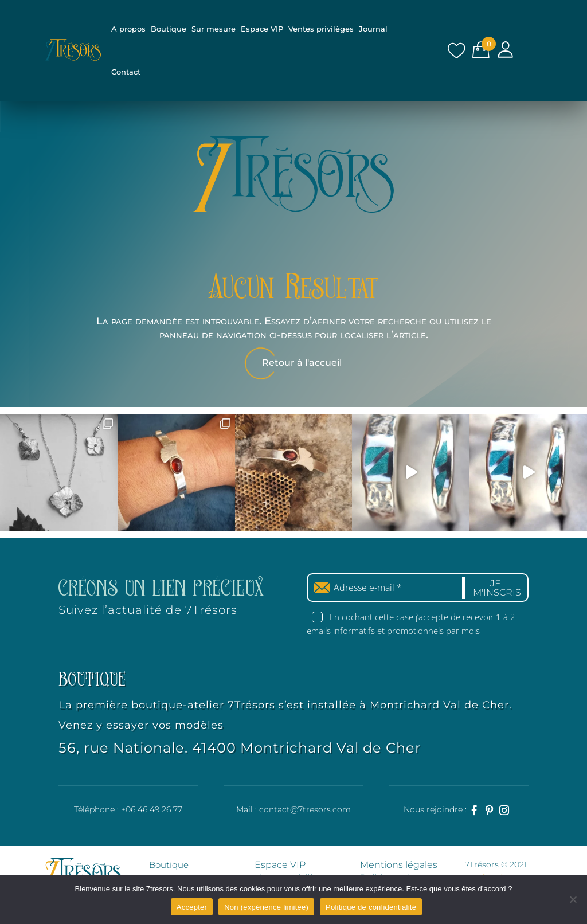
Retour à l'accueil (302, 363)
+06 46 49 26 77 (152, 808)
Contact (126, 72)
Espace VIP (262, 29)
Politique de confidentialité (371, 907)
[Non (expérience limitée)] (573, 899)
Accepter (192, 907)
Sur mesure (214, 29)
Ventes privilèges (321, 29)
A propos (128, 29)
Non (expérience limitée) (266, 907)
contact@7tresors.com (305, 808)
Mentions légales (399, 864)
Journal (373, 29)
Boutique (169, 29)
